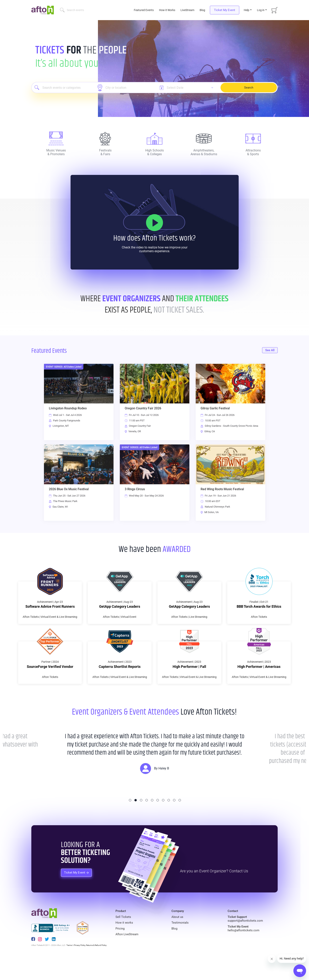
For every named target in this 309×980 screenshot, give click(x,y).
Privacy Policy (80, 966)
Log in (261, 10)
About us (177, 938)
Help (247, 10)
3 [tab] (141, 821)
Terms (69, 966)
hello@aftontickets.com (243, 951)
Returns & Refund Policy (96, 966)
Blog (202, 10)
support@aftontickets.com (245, 942)
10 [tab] (180, 821)
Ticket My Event (225, 10)
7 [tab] (163, 821)
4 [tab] (147, 821)
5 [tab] (152, 821)
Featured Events (144, 10)
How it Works (167, 10)
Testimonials (180, 944)
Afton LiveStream (127, 955)
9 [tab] (174, 821)
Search (249, 88)
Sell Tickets (123, 938)
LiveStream (187, 10)
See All (270, 350)
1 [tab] (130, 821)
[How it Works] (154, 223)
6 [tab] (158, 821)
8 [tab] (169, 821)
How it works (124, 944)
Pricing (120, 950)
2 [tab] (136, 821)
